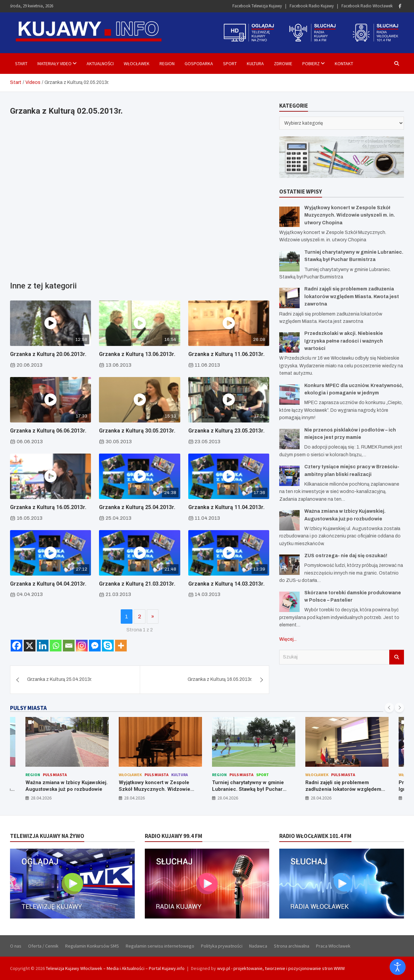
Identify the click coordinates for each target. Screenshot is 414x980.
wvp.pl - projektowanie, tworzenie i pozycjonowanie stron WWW (281, 968)
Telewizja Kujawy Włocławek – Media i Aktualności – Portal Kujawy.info (115, 968)
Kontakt (344, 64)
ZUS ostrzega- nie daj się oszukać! (346, 556)
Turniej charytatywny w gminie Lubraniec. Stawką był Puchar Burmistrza (341, 789)
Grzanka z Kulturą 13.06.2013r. (137, 354)
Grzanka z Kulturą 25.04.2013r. (137, 507)
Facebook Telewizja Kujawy (257, 6)
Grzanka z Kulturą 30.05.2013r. (137, 431)
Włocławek (137, 64)
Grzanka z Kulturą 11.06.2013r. (226, 354)
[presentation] (389, 708)
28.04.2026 (41, 798)
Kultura (255, 64)
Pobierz (311, 64)
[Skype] (108, 646)
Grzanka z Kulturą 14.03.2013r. (226, 584)
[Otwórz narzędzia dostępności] (398, 967)
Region (167, 64)
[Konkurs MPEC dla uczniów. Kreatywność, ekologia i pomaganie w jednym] (289, 395)
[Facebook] (17, 646)
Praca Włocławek (333, 946)
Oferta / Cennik (43, 946)
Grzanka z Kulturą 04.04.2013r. (48, 584)
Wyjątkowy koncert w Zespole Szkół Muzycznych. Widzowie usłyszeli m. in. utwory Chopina (350, 215)
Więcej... (288, 639)
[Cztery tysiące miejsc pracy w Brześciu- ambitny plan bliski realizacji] (289, 476)
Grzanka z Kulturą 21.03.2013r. (137, 584)
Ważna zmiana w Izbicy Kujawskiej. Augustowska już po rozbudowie (160, 786)
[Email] (69, 646)
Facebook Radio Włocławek (367, 6)
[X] (30, 646)
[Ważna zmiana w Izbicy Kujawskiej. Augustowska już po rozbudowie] (289, 520)
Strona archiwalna (292, 946)
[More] (121, 646)
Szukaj (397, 657)
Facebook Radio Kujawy (312, 6)
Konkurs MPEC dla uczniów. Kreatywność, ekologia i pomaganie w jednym (67, 789)
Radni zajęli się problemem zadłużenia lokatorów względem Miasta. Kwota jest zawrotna (352, 296)
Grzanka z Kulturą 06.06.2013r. (48, 431)
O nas (16, 946)
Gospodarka (199, 64)
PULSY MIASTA (28, 708)
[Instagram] (82, 646)
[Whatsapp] (56, 646)
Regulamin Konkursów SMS (92, 946)
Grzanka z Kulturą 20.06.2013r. (48, 354)
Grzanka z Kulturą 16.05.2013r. (48, 507)
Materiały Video (55, 64)
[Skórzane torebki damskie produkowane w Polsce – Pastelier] (289, 602)
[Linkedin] (43, 646)
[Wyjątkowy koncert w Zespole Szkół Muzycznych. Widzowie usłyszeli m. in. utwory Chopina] (289, 217)
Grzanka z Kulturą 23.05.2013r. (226, 431)
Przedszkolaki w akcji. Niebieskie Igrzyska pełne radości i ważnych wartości (344, 341)
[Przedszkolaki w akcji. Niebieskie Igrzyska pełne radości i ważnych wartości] (289, 342)
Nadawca (258, 946)
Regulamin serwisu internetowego (160, 946)
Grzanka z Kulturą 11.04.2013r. (226, 507)
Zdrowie (283, 64)
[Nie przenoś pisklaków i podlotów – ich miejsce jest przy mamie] (289, 439)
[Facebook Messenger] (95, 646)
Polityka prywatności (222, 946)
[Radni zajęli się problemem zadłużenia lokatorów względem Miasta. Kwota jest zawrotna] (289, 298)
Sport (230, 64)
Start (21, 64)
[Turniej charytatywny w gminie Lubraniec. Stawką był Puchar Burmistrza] (289, 261)
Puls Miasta (63, 775)
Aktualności (100, 64)
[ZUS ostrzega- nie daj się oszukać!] (289, 565)
